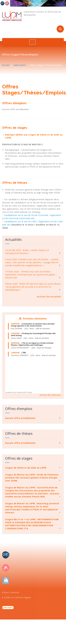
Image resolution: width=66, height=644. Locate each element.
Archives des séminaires (50, 395)
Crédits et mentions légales (18, 597)
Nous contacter (12, 592)
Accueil (6, 65)
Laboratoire (20, 65)
